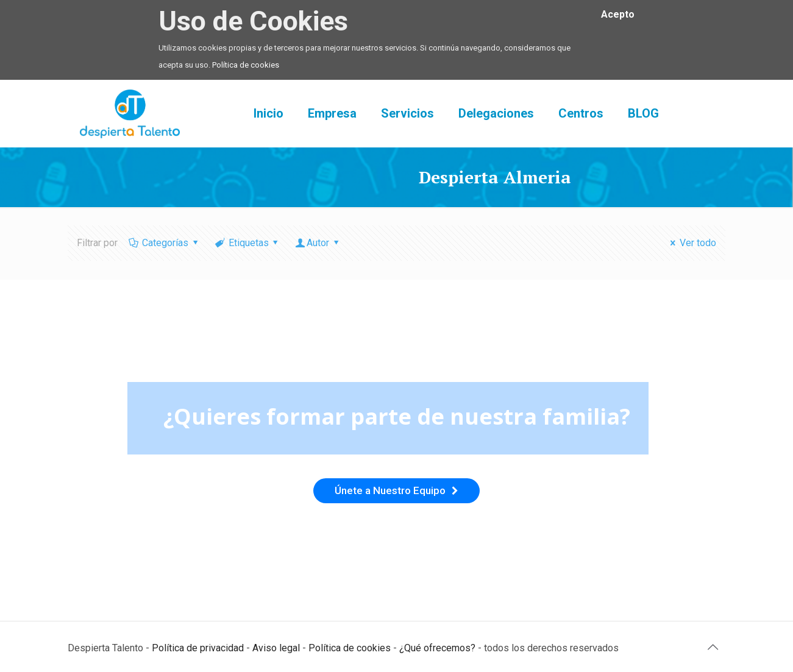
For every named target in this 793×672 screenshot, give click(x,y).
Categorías (165, 243)
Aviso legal (276, 648)
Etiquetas (247, 243)
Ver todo (691, 243)
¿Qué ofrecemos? (437, 648)
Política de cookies (246, 65)
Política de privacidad (198, 648)
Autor (318, 243)
